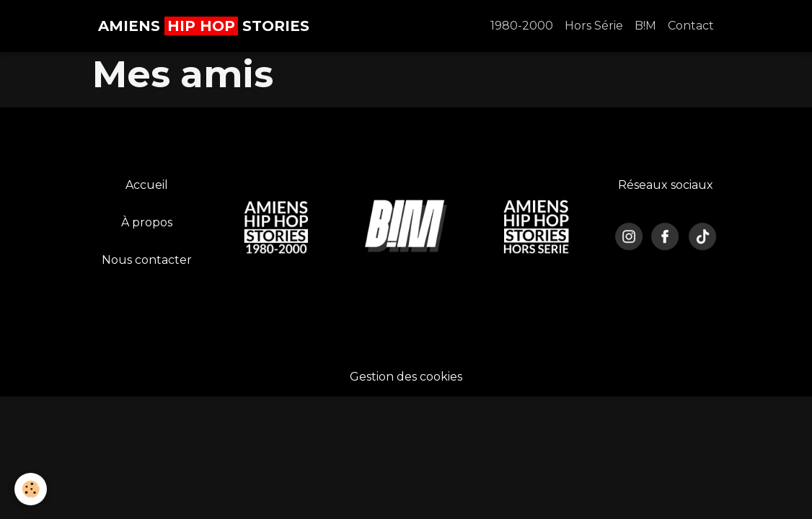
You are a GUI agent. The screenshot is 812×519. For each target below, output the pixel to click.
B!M (645, 26)
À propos (147, 222)
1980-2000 (522, 26)
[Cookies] (31, 489)
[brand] (204, 26)
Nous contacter (147, 260)
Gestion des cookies (406, 377)
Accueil (147, 185)
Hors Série (594, 26)
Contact (691, 26)
